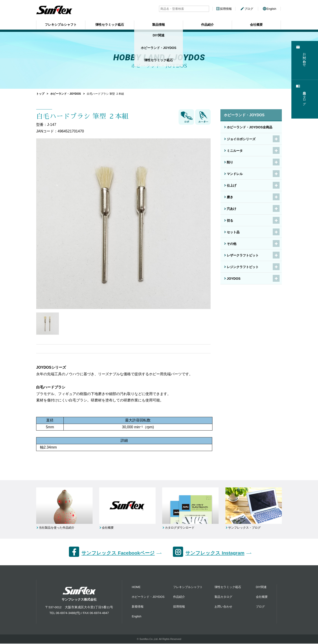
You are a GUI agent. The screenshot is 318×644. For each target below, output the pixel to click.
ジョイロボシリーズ (241, 139)
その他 (232, 244)
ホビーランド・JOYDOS (66, 94)
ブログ (247, 9)
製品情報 (159, 24)
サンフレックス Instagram (215, 554)
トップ (40, 94)
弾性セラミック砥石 (110, 24)
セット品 (233, 232)
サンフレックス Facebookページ (118, 554)
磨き (230, 197)
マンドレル (235, 174)
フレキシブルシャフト (61, 24)
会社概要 (256, 24)
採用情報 (224, 9)
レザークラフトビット (243, 255)
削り (230, 162)
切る (230, 221)
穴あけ (232, 209)
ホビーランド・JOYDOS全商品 (250, 127)
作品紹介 (207, 24)
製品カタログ (223, 597)
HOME (136, 587)
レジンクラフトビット (243, 267)
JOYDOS (234, 279)
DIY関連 (261, 587)
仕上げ (232, 185)
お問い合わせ (223, 607)
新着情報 (138, 607)
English (269, 9)
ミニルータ (235, 151)
